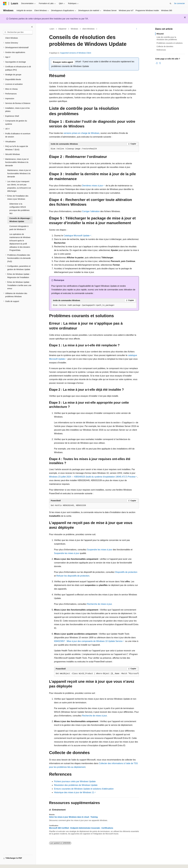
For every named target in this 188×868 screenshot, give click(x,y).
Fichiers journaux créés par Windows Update (75, 781)
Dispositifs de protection (126, 572)
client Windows (88, 29)
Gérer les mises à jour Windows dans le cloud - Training (73, 817)
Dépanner (63, 29)
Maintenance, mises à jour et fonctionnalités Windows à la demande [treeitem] (19, 173)
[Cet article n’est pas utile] (160, 63)
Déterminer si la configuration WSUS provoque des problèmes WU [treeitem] (19, 209)
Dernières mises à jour (93, 186)
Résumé (160, 34)
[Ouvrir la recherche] (171, 4)
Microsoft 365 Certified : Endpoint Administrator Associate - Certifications (81, 828)
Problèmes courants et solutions (170, 43)
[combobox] (18, 32)
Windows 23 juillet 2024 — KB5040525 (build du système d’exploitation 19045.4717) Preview (92, 477)
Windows (74, 29)
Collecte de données (165, 46)
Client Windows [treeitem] (11, 38)
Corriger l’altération (91, 211)
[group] (96, 674)
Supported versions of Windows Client (76, 53)
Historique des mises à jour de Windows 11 (74, 792)
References (161, 50)
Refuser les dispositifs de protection (73, 576)
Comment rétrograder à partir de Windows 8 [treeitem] (19, 228)
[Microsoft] (5, 4)
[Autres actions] (137, 29)
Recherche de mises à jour (99, 604)
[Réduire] (32, 27)
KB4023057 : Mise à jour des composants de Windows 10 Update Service (88, 641)
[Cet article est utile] (157, 63)
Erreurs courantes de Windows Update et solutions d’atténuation (84, 789)
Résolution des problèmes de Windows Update (76, 785)
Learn (52, 29)
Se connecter (180, 3)
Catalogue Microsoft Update (77, 236)
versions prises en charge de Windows (81, 133)
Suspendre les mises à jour (100, 550)
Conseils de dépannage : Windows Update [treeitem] (20, 220)
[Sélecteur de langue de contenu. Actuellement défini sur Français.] (9, 864)
